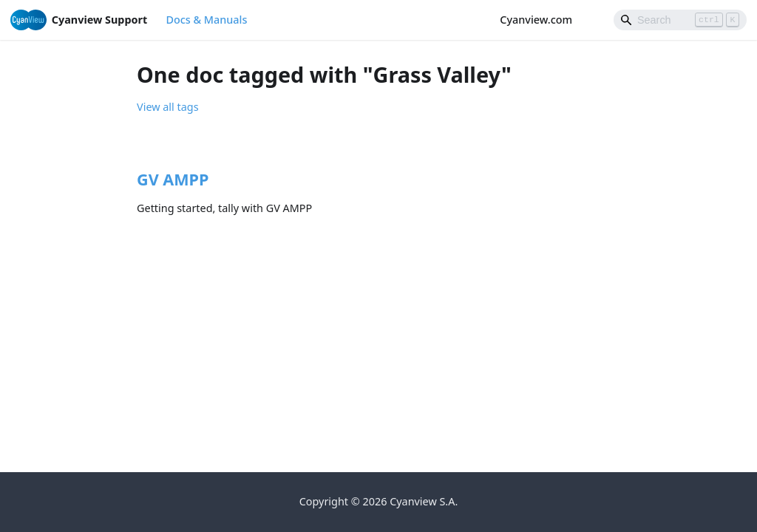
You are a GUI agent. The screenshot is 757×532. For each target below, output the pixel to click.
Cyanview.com (543, 20)
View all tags (167, 107)
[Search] (680, 20)
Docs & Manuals (206, 20)
